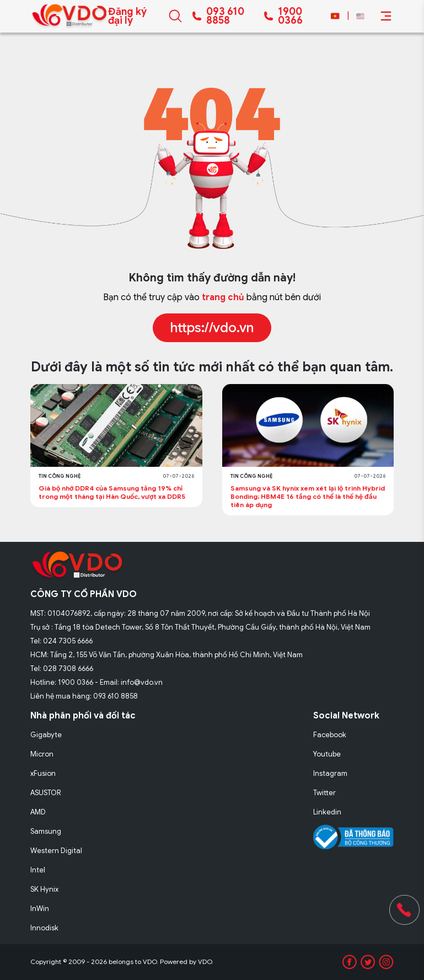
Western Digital (56, 851)
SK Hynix (44, 889)
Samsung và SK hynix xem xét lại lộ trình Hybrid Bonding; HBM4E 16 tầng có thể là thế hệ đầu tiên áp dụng (308, 496)
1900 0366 (290, 16)
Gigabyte (46, 735)
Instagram (330, 773)
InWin (40, 909)
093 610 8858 (225, 16)
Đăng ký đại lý (127, 16)
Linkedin (327, 812)
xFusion (43, 773)
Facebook (330, 735)
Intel (38, 870)
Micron (42, 754)
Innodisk (44, 928)
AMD (38, 812)
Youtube (327, 754)
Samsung (46, 831)
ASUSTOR (46, 793)
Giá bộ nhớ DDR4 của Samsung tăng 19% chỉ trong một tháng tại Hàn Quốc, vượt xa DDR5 (113, 492)
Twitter (324, 793)
